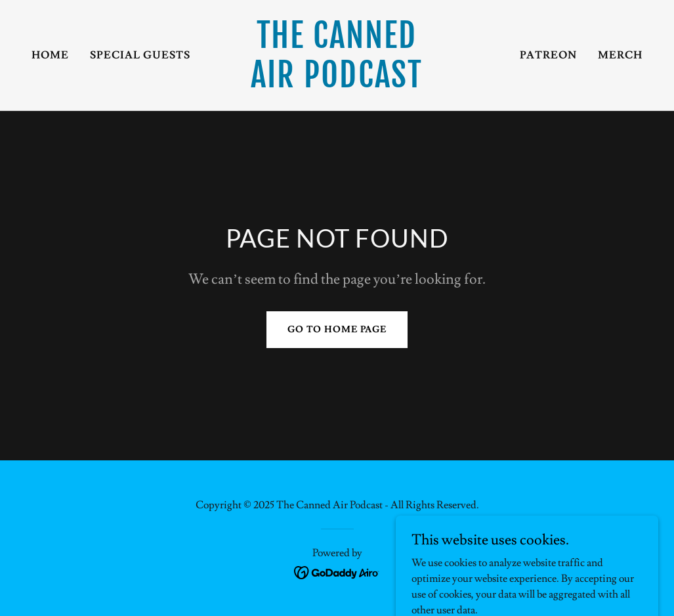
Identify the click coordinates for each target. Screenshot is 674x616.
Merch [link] (620, 55)
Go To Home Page (337, 330)
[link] (337, 84)
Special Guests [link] (140, 55)
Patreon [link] (548, 55)
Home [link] (50, 55)
